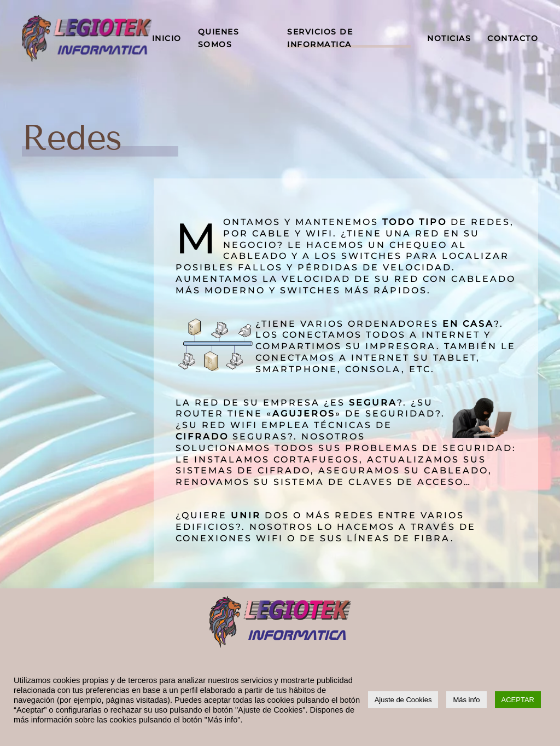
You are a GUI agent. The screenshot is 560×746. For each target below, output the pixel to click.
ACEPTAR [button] (518, 700)
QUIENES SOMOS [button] (219, 38)
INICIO (167, 38)
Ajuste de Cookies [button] (403, 700)
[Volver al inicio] (87, 38)
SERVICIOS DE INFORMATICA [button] (320, 38)
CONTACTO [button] (513, 38)
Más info (466, 700)
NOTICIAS (449, 38)
